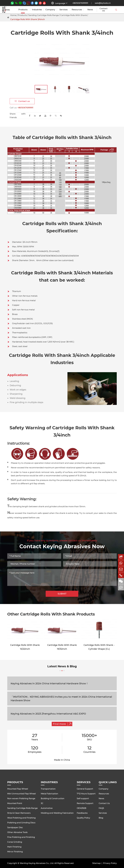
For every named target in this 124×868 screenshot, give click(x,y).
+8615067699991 (80, 3)
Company (50, 10)
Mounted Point (15, 803)
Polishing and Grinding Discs (21, 823)
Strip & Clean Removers (19, 813)
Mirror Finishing (15, 852)
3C (42, 803)
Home (13, 15)
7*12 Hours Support (86, 794)
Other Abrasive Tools (17, 832)
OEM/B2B (81, 808)
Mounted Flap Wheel (18, 789)
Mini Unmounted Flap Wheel (21, 794)
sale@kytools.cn (103, 3)
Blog (101, 818)
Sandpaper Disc (15, 827)
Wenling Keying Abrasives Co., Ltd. (37, 863)
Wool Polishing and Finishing (21, 818)
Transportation (48, 789)
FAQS (101, 808)
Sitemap (96, 863)
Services (64, 10)
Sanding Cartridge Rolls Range (44, 15)
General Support (85, 789)
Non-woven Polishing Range (21, 799)
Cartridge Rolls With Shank (74, 15)
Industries (37, 10)
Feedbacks (82, 813)
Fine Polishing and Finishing (21, 837)
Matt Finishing (14, 847)
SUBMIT (62, 594)
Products (23, 10)
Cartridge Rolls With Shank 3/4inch (28, 19)
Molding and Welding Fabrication (57, 813)
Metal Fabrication (49, 794)
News (90, 10)
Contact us (22, 101)
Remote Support (85, 803)
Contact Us (104, 10)
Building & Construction (53, 799)
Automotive (47, 808)
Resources (77, 10)
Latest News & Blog (62, 668)
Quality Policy (83, 818)
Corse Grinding (15, 842)
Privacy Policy (110, 863)
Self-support (83, 799)
